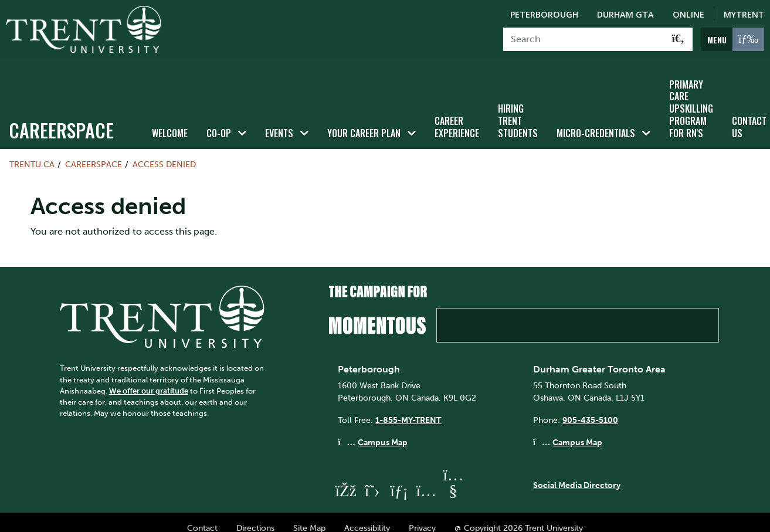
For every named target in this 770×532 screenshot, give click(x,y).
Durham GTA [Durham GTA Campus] (625, 14)
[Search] (584, 39)
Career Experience (457, 116)
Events (279, 123)
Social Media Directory (577, 475)
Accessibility (367, 518)
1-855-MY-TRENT (408, 409)
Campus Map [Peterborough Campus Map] (383, 432)
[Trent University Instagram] (426, 481)
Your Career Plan (364, 123)
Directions (255, 518)
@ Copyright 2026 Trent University (519, 518)
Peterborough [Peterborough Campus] (544, 14)
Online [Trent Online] (688, 14)
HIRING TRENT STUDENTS (518, 111)
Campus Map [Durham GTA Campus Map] (577, 432)
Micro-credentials (596, 123)
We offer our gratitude (149, 380)
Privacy (422, 518)
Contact (202, 518)
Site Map (309, 518)
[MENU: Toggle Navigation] (733, 39)
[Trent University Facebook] (345, 481)
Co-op (219, 123)
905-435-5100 (590, 409)
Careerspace (61, 119)
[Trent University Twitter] (372, 481)
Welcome (170, 123)
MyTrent (744, 14)
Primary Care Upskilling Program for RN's (691, 98)
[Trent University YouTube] (453, 481)
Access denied (164, 154)
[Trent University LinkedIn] (399, 481)
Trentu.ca (32, 154)
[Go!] (678, 39)
